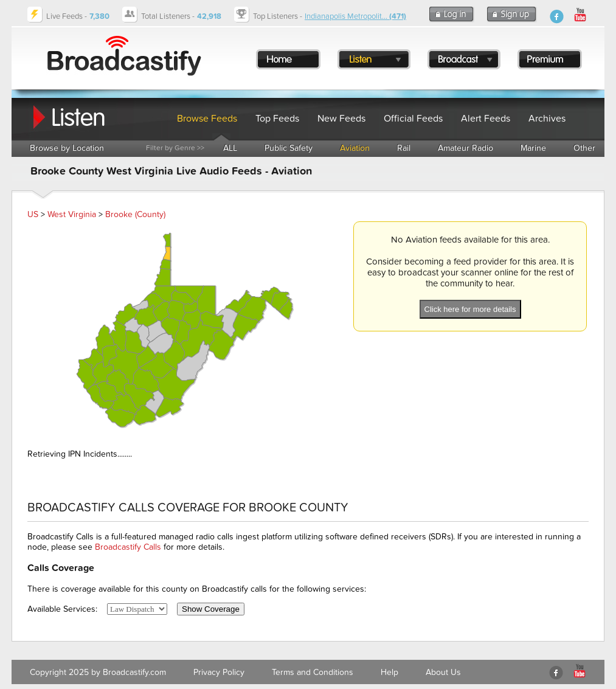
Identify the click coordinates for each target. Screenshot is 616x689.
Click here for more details (470, 309)
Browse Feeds (207, 119)
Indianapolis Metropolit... (355, 16)
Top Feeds (277, 119)
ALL (230, 148)
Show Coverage (211, 609)
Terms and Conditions (313, 672)
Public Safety (289, 148)
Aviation (355, 148)
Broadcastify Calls (128, 547)
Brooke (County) (135, 214)
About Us (443, 672)
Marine (533, 148)
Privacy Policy (219, 672)
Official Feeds (413, 119)
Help (389, 672)
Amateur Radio (465, 148)
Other (584, 148)
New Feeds (341, 119)
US (33, 214)
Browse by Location (67, 148)
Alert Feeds (486, 119)
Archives (547, 119)
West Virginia (72, 214)
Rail (404, 148)
